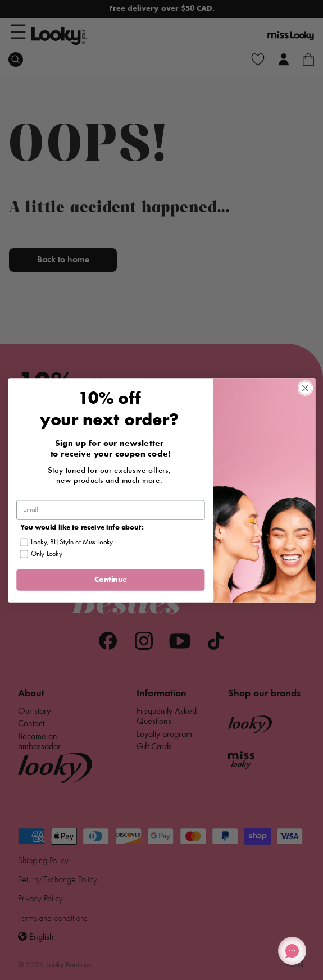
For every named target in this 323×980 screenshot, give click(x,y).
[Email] (110, 510)
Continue (110, 580)
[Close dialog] (305, 388)
